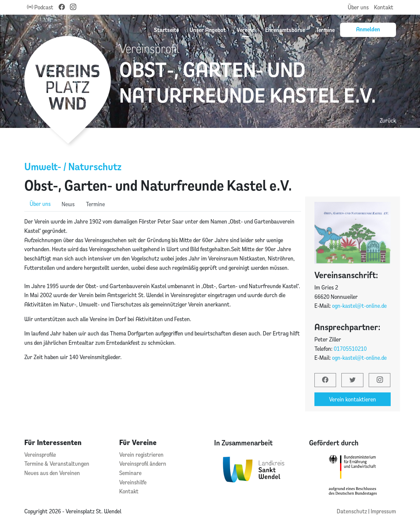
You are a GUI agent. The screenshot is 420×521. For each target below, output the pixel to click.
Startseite (166, 30)
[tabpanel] (163, 294)
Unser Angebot (208, 30)
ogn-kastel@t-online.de (359, 306)
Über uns (358, 7)
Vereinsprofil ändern (143, 464)
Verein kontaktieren (353, 399)
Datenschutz (353, 511)
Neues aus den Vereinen (52, 473)
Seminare (130, 473)
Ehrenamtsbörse (285, 30)
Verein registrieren (141, 455)
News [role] (68, 204)
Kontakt (384, 7)
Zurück (388, 120)
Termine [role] (95, 204)
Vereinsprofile (40, 455)
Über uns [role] (40, 204)
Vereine (245, 30)
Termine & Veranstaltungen (57, 464)
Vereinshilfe (133, 482)
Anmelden (368, 29)
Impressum (383, 511)
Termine (325, 30)
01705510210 (350, 349)
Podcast (40, 7)
